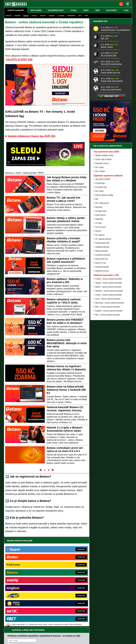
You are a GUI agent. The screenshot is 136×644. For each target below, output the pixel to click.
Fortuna (8, 16)
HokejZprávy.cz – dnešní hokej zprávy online (26, 583)
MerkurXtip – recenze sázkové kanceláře (110, 396)
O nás (6, 640)
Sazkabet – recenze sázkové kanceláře (109, 384)
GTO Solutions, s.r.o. (109, 640)
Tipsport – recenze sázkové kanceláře (109, 376)
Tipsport (17, 16)
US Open (98, 316)
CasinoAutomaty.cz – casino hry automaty (62, 579)
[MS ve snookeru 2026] (96, 147)
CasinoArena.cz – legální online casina (24, 607)
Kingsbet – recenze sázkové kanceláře (109, 404)
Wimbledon (99, 312)
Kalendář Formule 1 (102, 256)
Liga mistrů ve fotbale (103, 272)
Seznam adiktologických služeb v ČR (55, 634)
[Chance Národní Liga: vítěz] (96, 164)
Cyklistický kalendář (102, 340)
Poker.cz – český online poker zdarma (24, 603)
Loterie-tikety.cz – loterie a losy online (60, 583)
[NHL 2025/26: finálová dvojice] (96, 155)
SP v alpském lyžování (103, 332)
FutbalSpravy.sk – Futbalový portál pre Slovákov (64, 599)
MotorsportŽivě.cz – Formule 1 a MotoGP (25, 591)
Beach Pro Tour (101, 356)
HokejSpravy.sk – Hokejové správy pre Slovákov (64, 595)
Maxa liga (99, 300)
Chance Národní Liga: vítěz (110, 165)
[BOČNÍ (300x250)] (110, 233)
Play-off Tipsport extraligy (104, 288)
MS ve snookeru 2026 (109, 148)
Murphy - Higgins (107, 140)
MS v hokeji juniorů (102, 296)
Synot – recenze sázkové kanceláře (108, 392)
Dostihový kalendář (102, 360)
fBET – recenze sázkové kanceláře (108, 408)
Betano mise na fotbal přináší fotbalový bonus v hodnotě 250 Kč (66, 390)
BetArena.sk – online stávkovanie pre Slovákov (64, 587)
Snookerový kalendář (103, 348)
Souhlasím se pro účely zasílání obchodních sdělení (40, 557)
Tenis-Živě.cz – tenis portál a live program (25, 587)
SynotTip (43, 16)
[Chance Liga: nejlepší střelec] (96, 181)
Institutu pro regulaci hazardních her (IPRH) (69, 618)
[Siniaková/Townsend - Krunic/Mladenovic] (96, 121)
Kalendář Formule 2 (102, 364)
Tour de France (101, 320)
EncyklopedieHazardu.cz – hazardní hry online (64, 575)
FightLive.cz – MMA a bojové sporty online (25, 575)
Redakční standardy (27, 640)
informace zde (51, 629)
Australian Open (101, 304)
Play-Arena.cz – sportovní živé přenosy (24, 595)
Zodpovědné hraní (113, 618)
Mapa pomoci (74, 634)
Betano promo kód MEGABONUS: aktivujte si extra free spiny (67, 343)
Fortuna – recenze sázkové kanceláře (109, 372)
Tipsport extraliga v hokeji (104, 248)
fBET (86, 16)
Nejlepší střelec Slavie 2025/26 (112, 174)
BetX (80, 16)
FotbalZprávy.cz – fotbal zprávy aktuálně (24, 579)
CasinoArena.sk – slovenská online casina (62, 603)
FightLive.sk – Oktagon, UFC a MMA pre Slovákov (65, 591)
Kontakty (14, 640)
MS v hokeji (99, 260)
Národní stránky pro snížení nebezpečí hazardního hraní (99, 634)
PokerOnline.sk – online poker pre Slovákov (63, 607)
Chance (34, 16)
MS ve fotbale (100, 264)
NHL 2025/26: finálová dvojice (111, 157)
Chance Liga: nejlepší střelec (111, 182)
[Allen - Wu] (96, 130)
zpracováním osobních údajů (32, 557)
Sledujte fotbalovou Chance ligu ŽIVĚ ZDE (31, 136)
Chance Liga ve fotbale (103, 252)
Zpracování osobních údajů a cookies (65, 640)
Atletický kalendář (101, 344)
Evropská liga (100, 276)
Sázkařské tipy (100, 114)
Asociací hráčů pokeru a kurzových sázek (21, 620)
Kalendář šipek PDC (102, 336)
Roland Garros (100, 308)
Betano (26, 16)
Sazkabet (61, 16)
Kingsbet (52, 16)
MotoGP (98, 324)
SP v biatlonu (100, 328)
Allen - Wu (104, 131)
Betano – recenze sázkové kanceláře (108, 380)
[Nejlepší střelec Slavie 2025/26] (96, 172)
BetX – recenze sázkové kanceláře (108, 400)
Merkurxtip (72, 16)
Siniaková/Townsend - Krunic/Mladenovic (115, 123)
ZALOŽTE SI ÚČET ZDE (19, 60)
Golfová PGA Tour (102, 352)
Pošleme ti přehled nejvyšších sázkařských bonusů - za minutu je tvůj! (44, 546)
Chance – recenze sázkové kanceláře (109, 388)
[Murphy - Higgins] (96, 138)
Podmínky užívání (43, 640)
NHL (97, 292)
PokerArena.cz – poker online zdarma (23, 599)
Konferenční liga (101, 280)
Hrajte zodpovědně (12, 626)
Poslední (53, 470)
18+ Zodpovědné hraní (89, 640)
